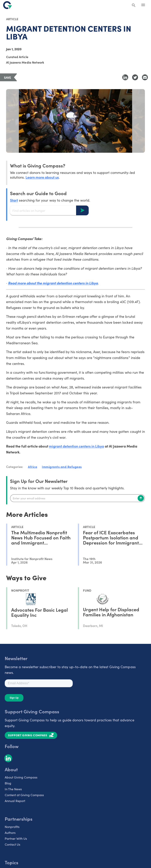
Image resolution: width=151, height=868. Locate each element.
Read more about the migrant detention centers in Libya (53, 283)
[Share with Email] (145, 77)
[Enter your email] (77, 498)
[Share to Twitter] (135, 77)
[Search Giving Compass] (134, 5)
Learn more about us (42, 177)
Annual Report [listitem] (15, 801)
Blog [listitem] (8, 783)
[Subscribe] (141, 498)
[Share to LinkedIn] (125, 77)
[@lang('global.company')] (7, 5)
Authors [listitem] (10, 832)
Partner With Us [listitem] (16, 838)
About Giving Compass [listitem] (21, 777)
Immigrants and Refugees (62, 467)
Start (14, 200)
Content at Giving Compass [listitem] (24, 795)
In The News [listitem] (13, 789)
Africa (33, 467)
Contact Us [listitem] (12, 844)
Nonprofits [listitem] (12, 827)
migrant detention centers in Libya (77, 446)
